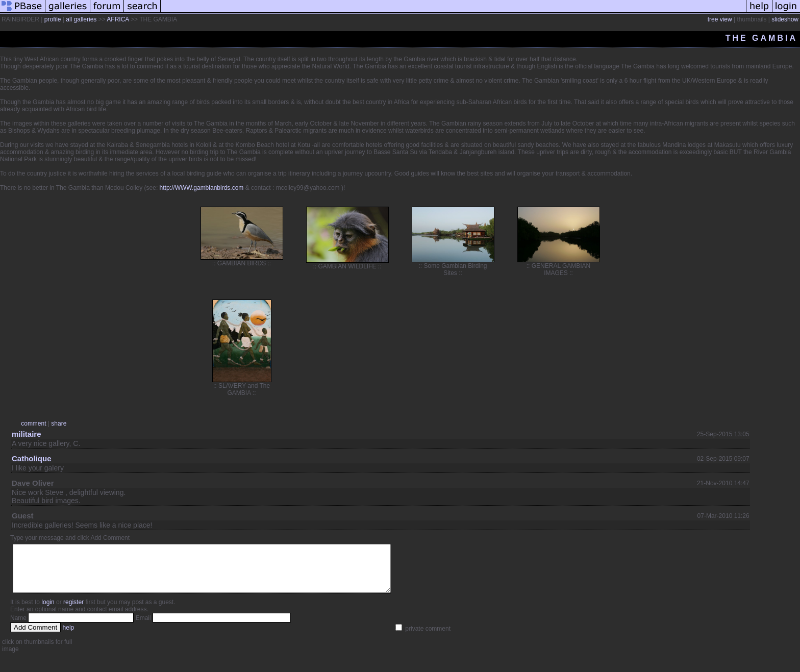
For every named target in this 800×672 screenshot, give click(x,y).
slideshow (785, 19)
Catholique (32, 458)
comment (33, 424)
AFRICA (118, 19)
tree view (720, 19)
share (59, 424)
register (73, 611)
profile (53, 19)
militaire (27, 434)
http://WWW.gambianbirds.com (202, 188)
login (48, 611)
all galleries (81, 19)
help (69, 637)
